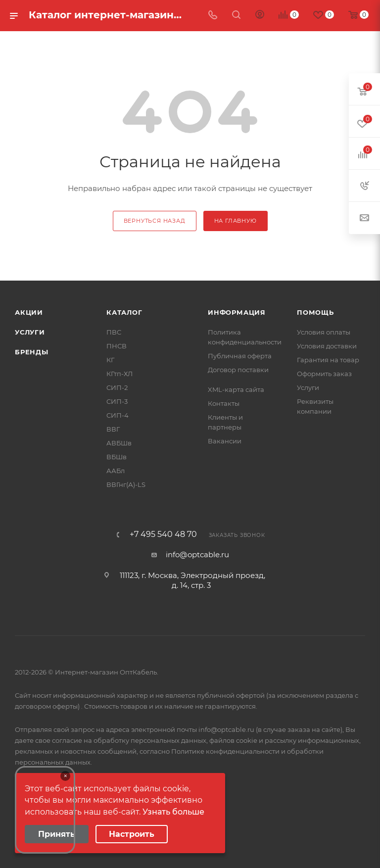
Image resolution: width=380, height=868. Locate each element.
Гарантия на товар (328, 360)
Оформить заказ (324, 374)
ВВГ (113, 429)
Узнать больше (173, 812)
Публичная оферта (240, 356)
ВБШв (117, 457)
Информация (237, 312)
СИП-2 (117, 387)
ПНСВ (117, 346)
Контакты (224, 403)
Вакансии (225, 441)
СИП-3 (117, 401)
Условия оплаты (324, 332)
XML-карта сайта (236, 389)
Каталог (124, 312)
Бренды (32, 352)
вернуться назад (155, 221)
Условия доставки (327, 346)
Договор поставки (238, 370)
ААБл (116, 471)
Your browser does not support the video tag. (45, 810)
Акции (29, 312)
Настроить (132, 834)
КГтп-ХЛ (119, 374)
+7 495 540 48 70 (163, 534)
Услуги (30, 332)
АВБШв (119, 443)
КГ (110, 360)
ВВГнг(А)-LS (126, 484)
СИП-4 (118, 415)
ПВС (114, 332)
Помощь (315, 312)
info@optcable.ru (197, 555)
